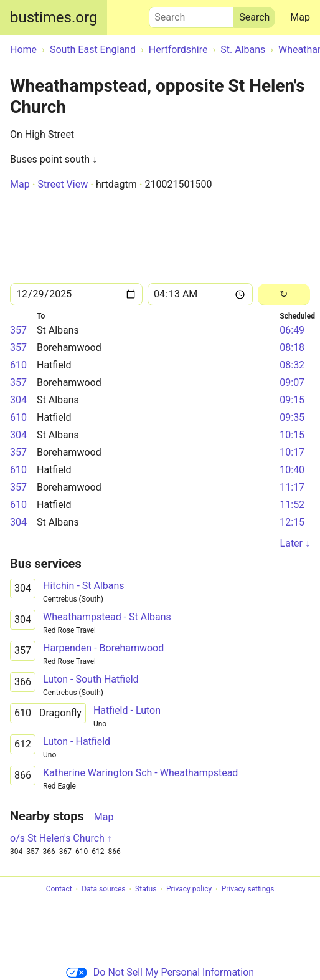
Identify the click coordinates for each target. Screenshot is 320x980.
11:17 (292, 487)
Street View (63, 184)
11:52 (292, 505)
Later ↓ (295, 543)
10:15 (292, 435)
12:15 (292, 522)
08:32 (292, 365)
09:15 (292, 400)
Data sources (103, 890)
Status (146, 890)
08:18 (292, 348)
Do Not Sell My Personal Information (160, 972)
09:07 (292, 382)
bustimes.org (54, 17)
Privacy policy (189, 890)
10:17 (292, 452)
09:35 (292, 417)
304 (18, 400)
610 (18, 365)
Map (300, 17)
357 (18, 330)
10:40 (292, 470)
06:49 (292, 330)
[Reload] (284, 295)
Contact (59, 890)
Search (191, 14)
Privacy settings (248, 890)
